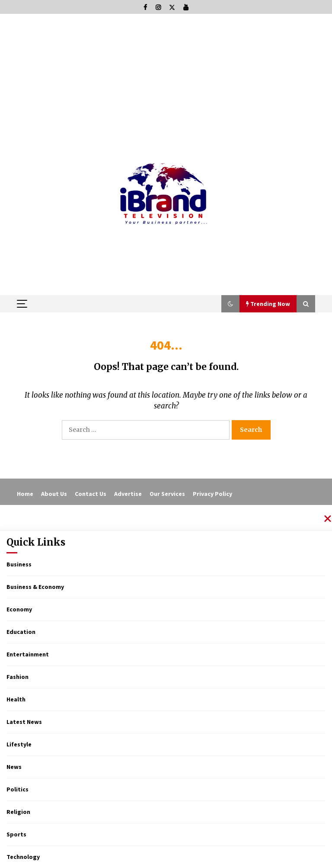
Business (19, 564)
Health (16, 699)
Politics (18, 789)
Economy (19, 609)
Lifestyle (19, 744)
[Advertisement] (166, 79)
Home (25, 494)
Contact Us (91, 494)
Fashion (18, 677)
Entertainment (28, 654)
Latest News (24, 722)
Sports (16, 834)
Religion (18, 812)
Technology (23, 857)
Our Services (167, 494)
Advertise (128, 494)
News (14, 767)
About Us (54, 494)
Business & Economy (35, 587)
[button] (230, 304)
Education (21, 632)
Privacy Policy (212, 494)
